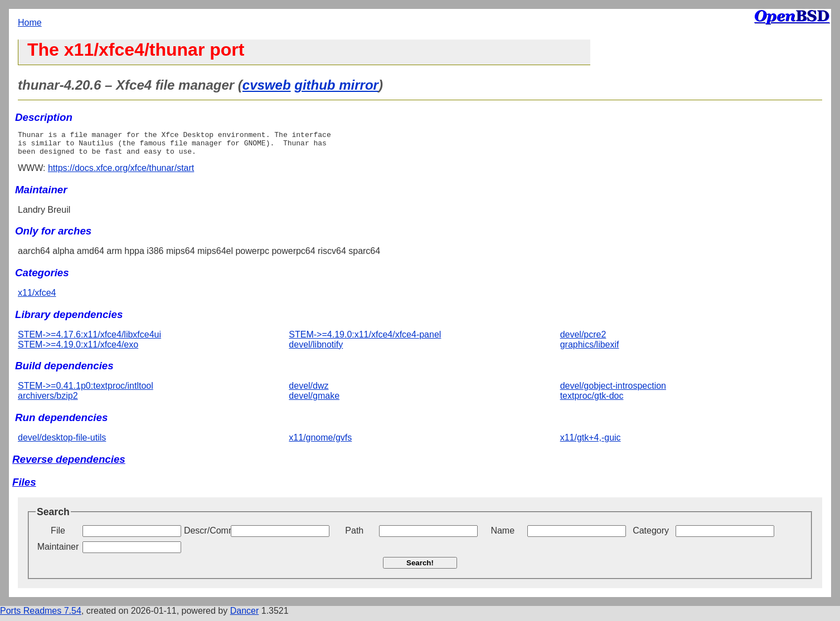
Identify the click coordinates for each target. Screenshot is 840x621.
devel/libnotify (316, 349)
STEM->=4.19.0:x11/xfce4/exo (78, 349)
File (58, 536)
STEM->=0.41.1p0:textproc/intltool (86, 391)
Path (354, 536)
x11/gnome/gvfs (320, 442)
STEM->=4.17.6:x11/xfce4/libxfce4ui (89, 339)
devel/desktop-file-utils (62, 442)
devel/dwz (309, 391)
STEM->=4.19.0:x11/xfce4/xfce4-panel (365, 339)
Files (24, 487)
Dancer (245, 616)
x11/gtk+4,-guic (591, 442)
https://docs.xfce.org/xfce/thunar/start (121, 173)
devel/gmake (314, 401)
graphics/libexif (590, 349)
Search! (420, 568)
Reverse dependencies (69, 464)
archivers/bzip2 (48, 401)
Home (30, 23)
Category (651, 536)
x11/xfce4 (37, 298)
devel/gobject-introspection (613, 391)
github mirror (336, 85)
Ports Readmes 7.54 (41, 616)
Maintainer (58, 552)
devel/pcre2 (583, 339)
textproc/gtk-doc (592, 401)
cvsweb (267, 85)
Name (502, 536)
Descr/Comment (206, 536)
